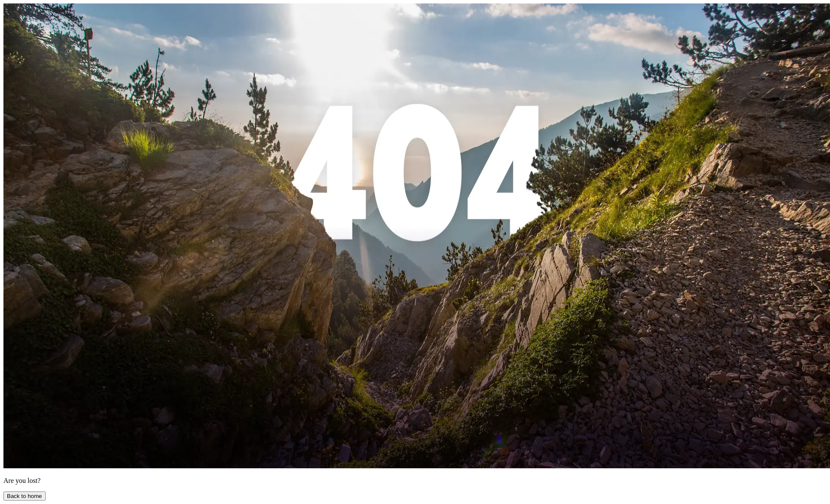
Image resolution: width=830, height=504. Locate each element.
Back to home (25, 496)
